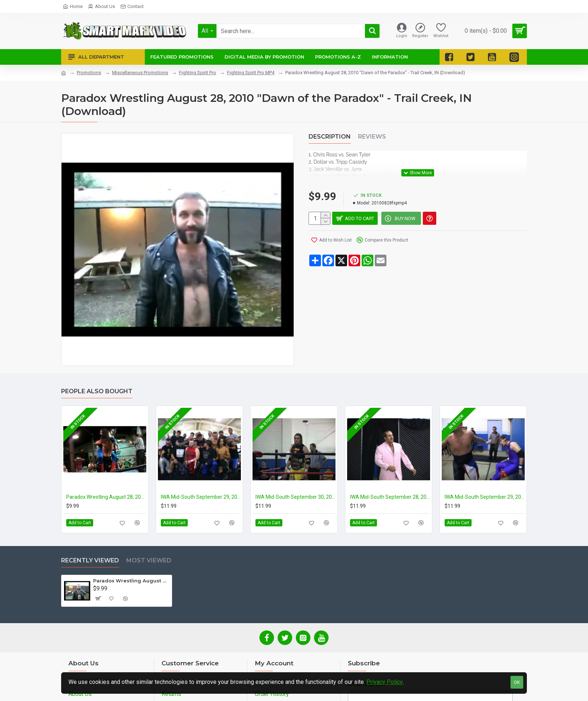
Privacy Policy (385, 682)
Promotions (89, 73)
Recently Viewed (90, 560)
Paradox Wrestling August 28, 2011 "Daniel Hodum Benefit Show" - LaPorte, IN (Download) (106, 497)
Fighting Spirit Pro (198, 73)
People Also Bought (97, 391)
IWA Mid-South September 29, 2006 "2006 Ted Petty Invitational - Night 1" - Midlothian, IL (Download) (201, 497)
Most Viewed (149, 560)
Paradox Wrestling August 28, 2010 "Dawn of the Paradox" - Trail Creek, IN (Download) (131, 581)
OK (517, 682)
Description (330, 137)
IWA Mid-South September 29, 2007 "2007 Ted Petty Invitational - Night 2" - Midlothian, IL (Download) (485, 497)
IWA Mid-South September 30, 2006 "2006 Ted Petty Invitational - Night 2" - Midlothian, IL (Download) (295, 497)
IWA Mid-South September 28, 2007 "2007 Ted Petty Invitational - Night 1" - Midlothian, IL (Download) (390, 497)
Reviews (372, 137)
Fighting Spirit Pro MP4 (251, 73)
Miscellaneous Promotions (140, 73)
